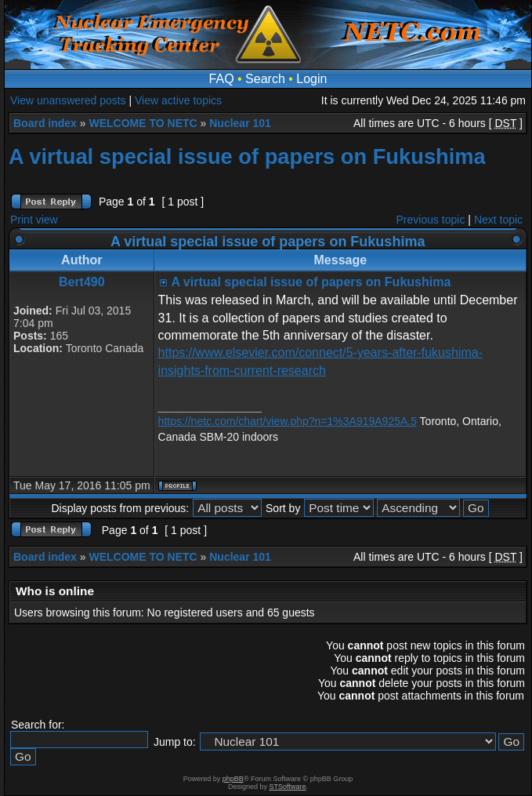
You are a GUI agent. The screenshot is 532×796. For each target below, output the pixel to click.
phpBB (233, 779)
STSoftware (288, 787)
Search (265, 79)
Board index (45, 123)
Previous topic (431, 220)
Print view (34, 220)
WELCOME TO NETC (143, 123)
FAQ (222, 79)
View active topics (178, 100)
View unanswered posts (68, 100)
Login (311, 79)
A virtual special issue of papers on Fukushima (247, 156)
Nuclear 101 (240, 123)
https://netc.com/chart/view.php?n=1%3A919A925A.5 (288, 421)
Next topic (498, 220)
